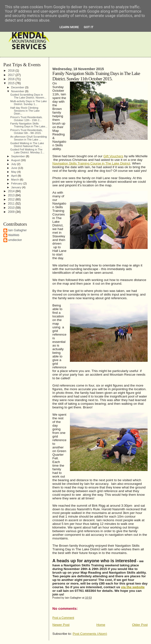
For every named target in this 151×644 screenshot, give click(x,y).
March (16, 179)
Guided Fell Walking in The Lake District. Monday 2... (27, 151)
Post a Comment (63, 618)
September (18, 156)
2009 (12, 212)
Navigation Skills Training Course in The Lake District (91, 163)
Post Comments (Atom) (90, 634)
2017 (12, 75)
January (17, 187)
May (14, 172)
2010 (12, 208)
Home (101, 625)
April (14, 176)
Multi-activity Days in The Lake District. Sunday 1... (28, 103)
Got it (89, 27)
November (18, 91)
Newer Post (61, 625)
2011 (12, 204)
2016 (12, 79)
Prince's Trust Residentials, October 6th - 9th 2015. (26, 132)
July (14, 164)
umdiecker (15, 240)
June (15, 168)
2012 (12, 199)
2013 (12, 195)
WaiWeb (14, 235)
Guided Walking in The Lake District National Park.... (27, 145)
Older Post (140, 625)
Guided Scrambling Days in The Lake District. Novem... (28, 96)
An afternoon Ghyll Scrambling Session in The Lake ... (29, 138)
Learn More (69, 27)
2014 (12, 191)
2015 (12, 83)
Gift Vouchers (113, 156)
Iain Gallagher (18, 230)
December (18, 87)
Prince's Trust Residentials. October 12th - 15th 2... (26, 119)
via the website (133, 587)
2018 (12, 71)
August (16, 160)
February (17, 183)
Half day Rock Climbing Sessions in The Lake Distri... (25, 111)
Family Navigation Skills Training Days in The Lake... (29, 125)
